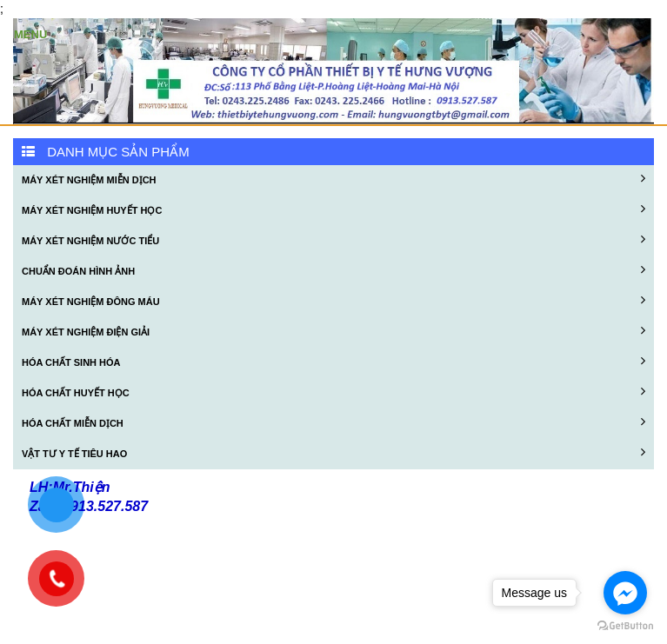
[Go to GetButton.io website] (625, 626)
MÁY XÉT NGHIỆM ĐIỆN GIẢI (333, 330)
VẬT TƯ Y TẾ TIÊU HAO (333, 452)
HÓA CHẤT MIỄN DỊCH (333, 422)
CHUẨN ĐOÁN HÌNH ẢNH (333, 269)
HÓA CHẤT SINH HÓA (333, 361)
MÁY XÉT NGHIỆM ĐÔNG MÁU (333, 300)
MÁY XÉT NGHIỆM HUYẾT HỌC (333, 209)
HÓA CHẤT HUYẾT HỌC (333, 391)
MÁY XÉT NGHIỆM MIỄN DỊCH (333, 178)
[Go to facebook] (625, 593)
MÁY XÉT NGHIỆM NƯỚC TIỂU (333, 239)
